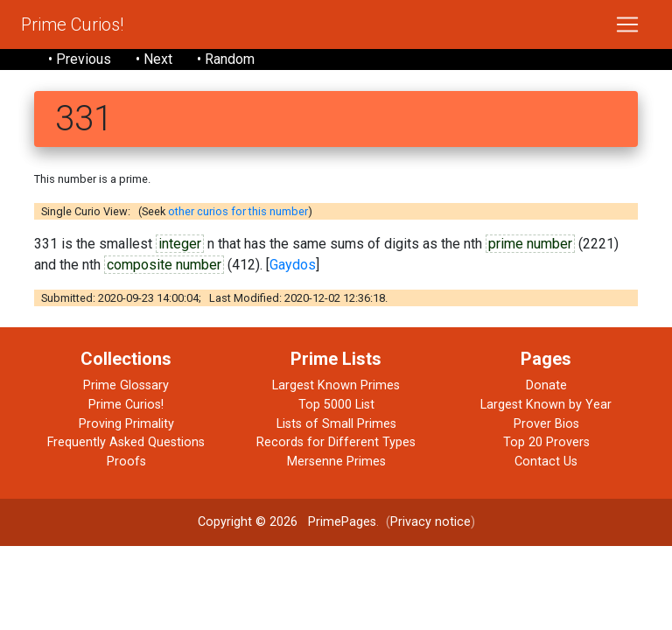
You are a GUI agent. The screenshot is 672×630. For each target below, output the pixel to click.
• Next (154, 59)
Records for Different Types (336, 442)
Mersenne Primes (336, 462)
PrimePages (342, 522)
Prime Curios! (72, 24)
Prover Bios (546, 424)
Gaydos (293, 265)
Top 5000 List (336, 405)
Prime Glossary (126, 385)
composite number (164, 265)
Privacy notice (430, 522)
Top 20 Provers (546, 442)
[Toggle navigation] (627, 24)
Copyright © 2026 (248, 522)
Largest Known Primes (336, 385)
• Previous (80, 59)
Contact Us (546, 462)
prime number (530, 244)
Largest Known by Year (546, 405)
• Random (226, 59)
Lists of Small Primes (336, 424)
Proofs (126, 462)
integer (180, 244)
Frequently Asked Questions (126, 442)
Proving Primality (126, 424)
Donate (546, 385)
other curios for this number (238, 211)
